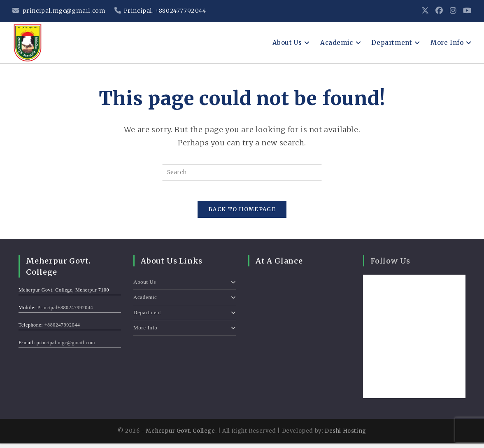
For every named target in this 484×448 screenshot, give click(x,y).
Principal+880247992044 (65, 312)
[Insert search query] (242, 173)
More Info (185, 332)
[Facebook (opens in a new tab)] (439, 11)
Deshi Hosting (346, 436)
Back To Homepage (242, 214)
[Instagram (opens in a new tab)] (453, 11)
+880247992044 (62, 330)
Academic (185, 302)
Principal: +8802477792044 (160, 11)
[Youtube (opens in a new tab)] (466, 11)
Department (185, 317)
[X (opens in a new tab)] (425, 11)
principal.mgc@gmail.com (59, 11)
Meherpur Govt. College (180, 436)
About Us (185, 287)
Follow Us (390, 266)
